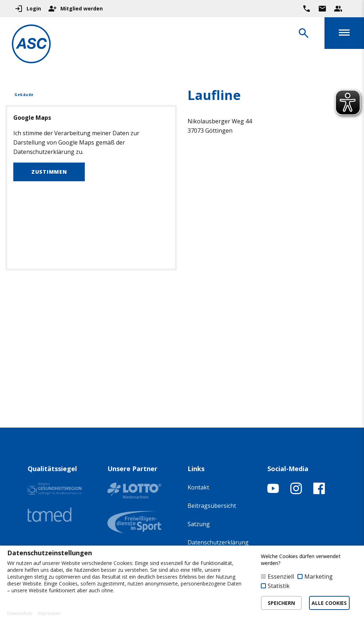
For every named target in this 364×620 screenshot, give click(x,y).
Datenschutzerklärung (218, 542)
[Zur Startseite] (34, 45)
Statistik (279, 586)
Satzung (199, 524)
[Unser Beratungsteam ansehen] (338, 9)
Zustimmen (49, 172)
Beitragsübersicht (212, 506)
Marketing (319, 576)
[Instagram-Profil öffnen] (296, 492)
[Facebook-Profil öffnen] (319, 492)
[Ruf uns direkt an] (307, 9)
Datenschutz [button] (20, 614)
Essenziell (281, 576)
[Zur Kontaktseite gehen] (322, 9)
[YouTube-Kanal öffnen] (273, 492)
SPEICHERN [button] (281, 603)
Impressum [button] (49, 614)
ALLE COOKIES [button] (329, 603)
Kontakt (198, 487)
